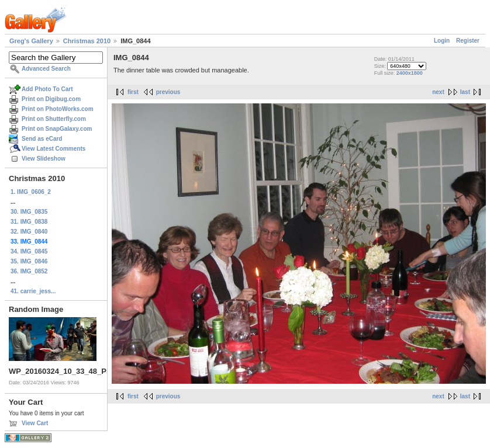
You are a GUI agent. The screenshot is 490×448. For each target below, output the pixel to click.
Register (468, 41)
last (465, 92)
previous (168, 92)
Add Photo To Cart (47, 89)
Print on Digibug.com (51, 99)
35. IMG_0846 (29, 261)
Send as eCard (42, 139)
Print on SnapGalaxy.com (57, 129)
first (133, 92)
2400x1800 (410, 73)
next (438, 92)
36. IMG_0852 (29, 271)
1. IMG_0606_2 (31, 192)
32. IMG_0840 (29, 232)
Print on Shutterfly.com (54, 119)
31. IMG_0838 (29, 222)
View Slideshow (44, 159)
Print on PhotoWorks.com (58, 109)
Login (442, 41)
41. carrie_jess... (33, 291)
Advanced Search (46, 69)
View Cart (35, 423)
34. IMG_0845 (29, 251)
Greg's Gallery (31, 41)
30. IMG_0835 (29, 212)
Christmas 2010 (87, 41)
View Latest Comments (54, 149)
